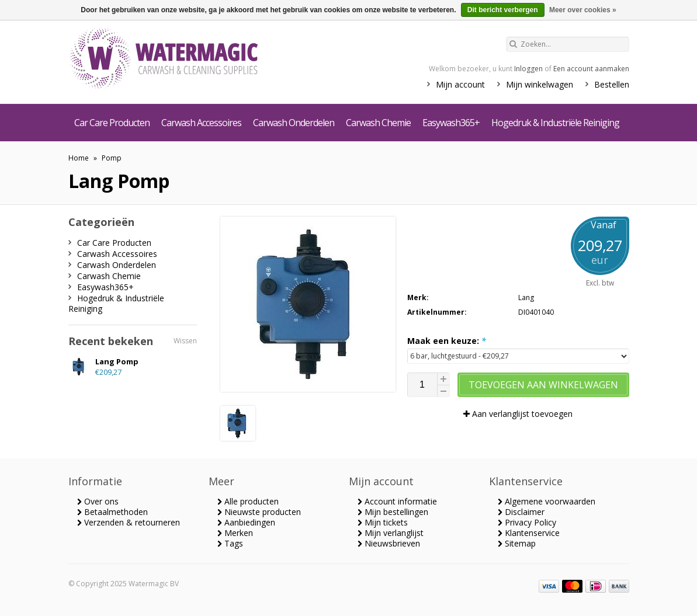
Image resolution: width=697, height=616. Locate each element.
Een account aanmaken (591, 69)
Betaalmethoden (112, 512)
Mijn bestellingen (393, 512)
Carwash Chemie (378, 123)
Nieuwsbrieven (389, 543)
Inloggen (528, 69)
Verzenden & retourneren (129, 522)
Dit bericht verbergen (503, 10)
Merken (235, 533)
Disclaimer (521, 512)
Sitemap (517, 543)
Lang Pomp (117, 361)
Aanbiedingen (246, 522)
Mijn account (460, 84)
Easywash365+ (451, 123)
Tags (230, 543)
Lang (526, 297)
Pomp (112, 158)
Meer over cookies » (583, 10)
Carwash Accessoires (201, 123)
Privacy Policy (527, 522)
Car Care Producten (112, 123)
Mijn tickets (383, 522)
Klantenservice (529, 533)
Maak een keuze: (447, 341)
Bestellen (612, 84)
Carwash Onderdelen (294, 123)
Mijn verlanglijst (391, 533)
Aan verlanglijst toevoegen (518, 414)
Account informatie (397, 501)
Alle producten (248, 501)
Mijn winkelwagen (540, 84)
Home (79, 158)
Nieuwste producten (259, 512)
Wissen (185, 341)
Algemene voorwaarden (547, 501)
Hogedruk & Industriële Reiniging (555, 123)
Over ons (98, 501)
